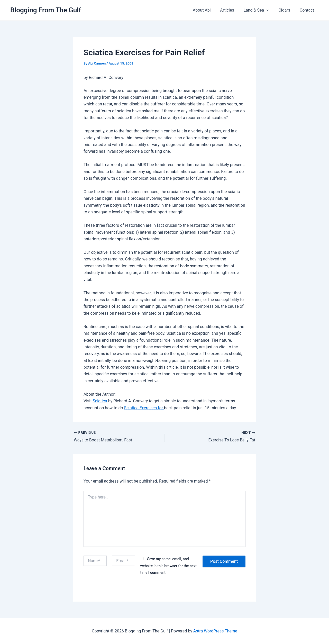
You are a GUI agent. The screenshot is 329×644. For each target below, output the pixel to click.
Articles (231, 10)
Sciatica (100, 401)
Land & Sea (259, 10)
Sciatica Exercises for (144, 408)
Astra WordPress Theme (215, 631)
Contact (307, 10)
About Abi (207, 10)
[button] (270, 10)
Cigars (286, 10)
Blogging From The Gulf (46, 10)
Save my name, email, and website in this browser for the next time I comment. (168, 566)
